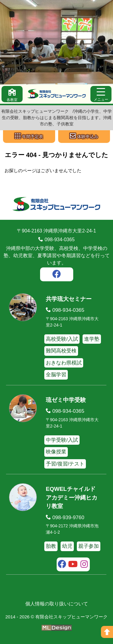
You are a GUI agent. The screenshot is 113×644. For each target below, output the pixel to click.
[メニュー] (101, 94)
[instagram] (84, 565)
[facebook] (57, 275)
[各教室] (12, 94)
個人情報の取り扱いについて (57, 604)
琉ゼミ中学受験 (66, 400)
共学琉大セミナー (69, 299)
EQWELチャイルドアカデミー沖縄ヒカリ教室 (72, 497)
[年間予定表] (29, 137)
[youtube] (73, 565)
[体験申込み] (84, 137)
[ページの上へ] (107, 632)
